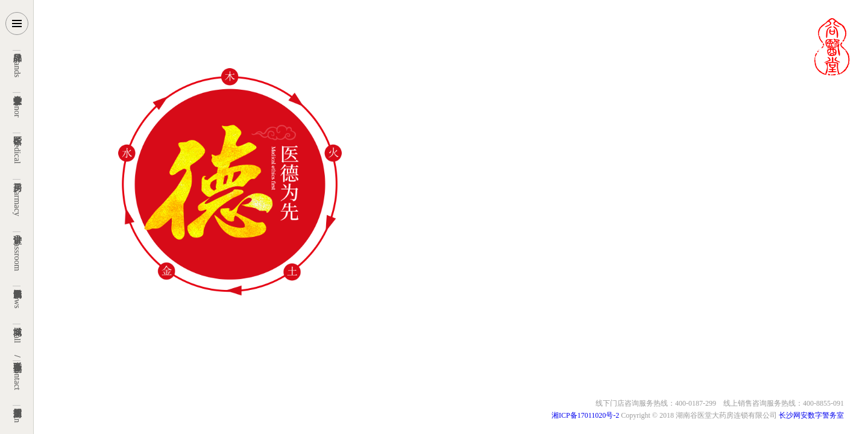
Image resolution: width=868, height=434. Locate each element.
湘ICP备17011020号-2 (586, 415)
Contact (17, 373)
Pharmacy (17, 197)
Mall (17, 333)
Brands (17, 63)
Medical (17, 148)
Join (17, 414)
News (17, 297)
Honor (17, 105)
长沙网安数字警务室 (810, 415)
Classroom (17, 251)
